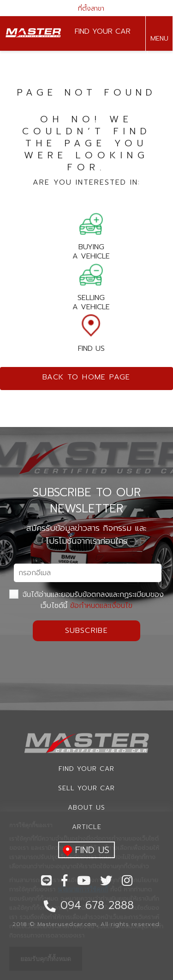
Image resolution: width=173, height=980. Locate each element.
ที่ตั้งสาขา (87, 9)
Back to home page (86, 377)
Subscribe (87, 631)
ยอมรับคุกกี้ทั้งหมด (46, 959)
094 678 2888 (159, 69)
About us (86, 808)
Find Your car (86, 769)
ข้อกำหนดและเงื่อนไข (101, 606)
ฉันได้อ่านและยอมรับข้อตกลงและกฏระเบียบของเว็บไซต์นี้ (86, 600)
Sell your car (86, 788)
